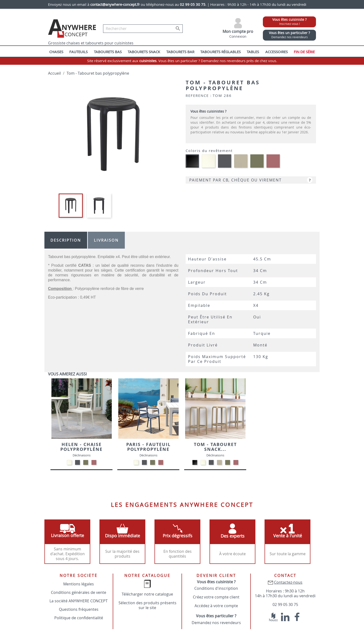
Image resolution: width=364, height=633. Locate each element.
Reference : (199, 95)
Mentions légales (79, 584)
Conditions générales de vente (79, 592)
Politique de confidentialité (79, 618)
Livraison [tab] (106, 240)
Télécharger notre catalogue (147, 594)
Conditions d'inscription (216, 588)
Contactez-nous (288, 582)
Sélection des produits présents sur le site (147, 605)
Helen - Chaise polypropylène (81, 447)
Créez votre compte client (216, 597)
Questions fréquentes (79, 609)
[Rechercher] (143, 29)
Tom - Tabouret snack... (215, 447)
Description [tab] (66, 240)
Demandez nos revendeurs (216, 623)
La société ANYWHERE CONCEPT (79, 601)
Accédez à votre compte (216, 606)
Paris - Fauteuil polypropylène (148, 447)
